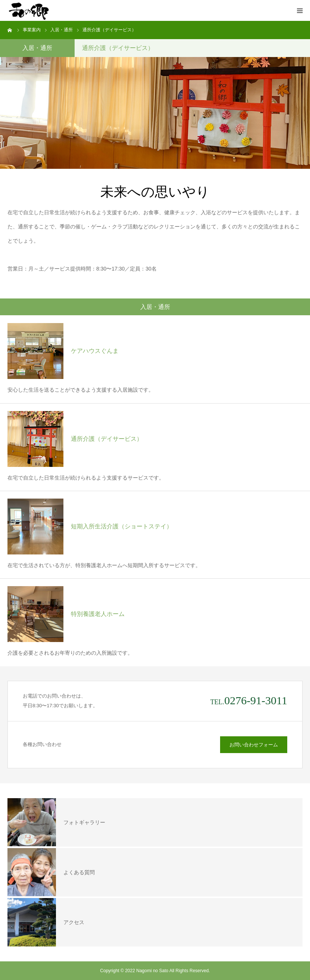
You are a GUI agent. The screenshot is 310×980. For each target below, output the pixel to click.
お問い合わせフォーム (254, 745)
